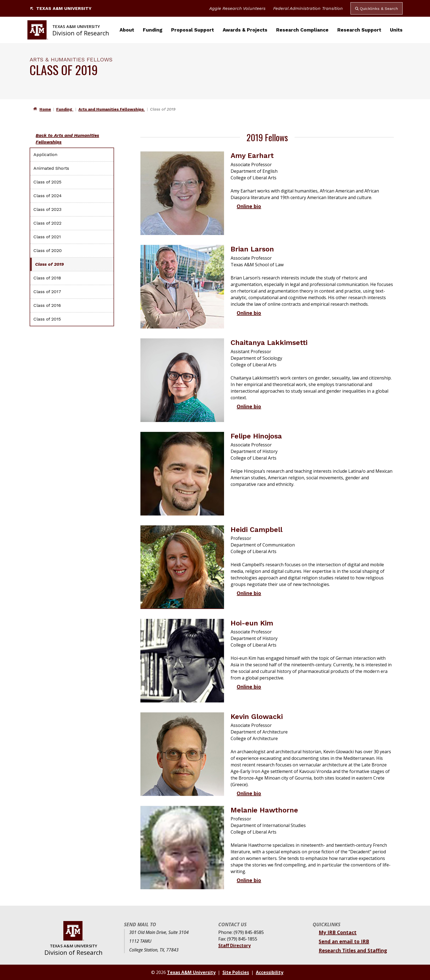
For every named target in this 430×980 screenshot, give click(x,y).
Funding (153, 30)
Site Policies (236, 972)
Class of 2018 (47, 278)
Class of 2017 (47, 292)
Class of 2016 (47, 305)
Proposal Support (193, 30)
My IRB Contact (338, 932)
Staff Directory (234, 945)
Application (45, 155)
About (127, 30)
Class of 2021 (47, 237)
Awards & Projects (245, 30)
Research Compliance (302, 30)
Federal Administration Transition (308, 8)
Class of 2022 (47, 223)
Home (45, 109)
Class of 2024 (48, 196)
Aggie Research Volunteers (237, 8)
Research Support (359, 30)
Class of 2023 (47, 209)
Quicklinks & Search (377, 9)
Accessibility (270, 972)
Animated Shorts (51, 168)
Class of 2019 (49, 264)
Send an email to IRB (344, 941)
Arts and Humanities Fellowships (112, 109)
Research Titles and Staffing (353, 950)
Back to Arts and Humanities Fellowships (67, 139)
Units (396, 30)
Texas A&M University (61, 8)
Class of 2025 (47, 182)
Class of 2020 (48, 250)
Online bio (249, 206)
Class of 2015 (47, 319)
